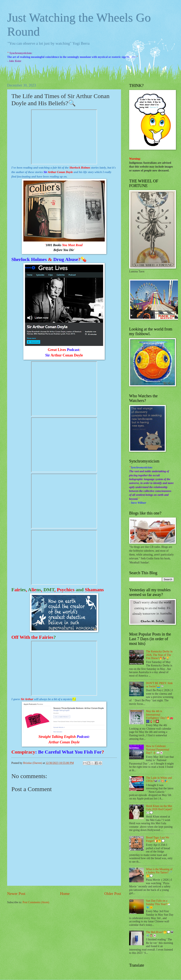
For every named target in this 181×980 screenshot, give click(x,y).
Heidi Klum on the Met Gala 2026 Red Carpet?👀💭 (159, 809)
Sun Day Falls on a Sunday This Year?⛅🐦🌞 (158, 904)
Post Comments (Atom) (36, 902)
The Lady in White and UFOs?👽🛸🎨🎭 (159, 780)
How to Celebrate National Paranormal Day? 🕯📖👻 (158, 749)
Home (65, 894)
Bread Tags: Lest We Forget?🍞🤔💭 (158, 839)
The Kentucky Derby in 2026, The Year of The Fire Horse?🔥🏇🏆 (159, 655)
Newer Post (16, 894)
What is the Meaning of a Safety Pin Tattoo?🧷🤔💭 (159, 873)
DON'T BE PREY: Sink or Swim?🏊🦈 (159, 685)
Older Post (113, 894)
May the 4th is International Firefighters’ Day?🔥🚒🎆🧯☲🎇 (160, 716)
